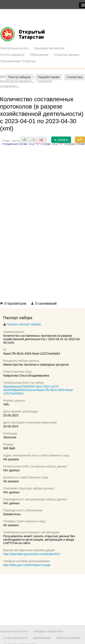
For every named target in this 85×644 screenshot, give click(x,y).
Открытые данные (67, 55)
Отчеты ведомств (12, 55)
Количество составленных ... (17, 81)
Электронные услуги (14, 48)
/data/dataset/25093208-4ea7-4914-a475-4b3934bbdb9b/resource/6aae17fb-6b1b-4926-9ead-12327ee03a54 (38, 390)
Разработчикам (49, 77)
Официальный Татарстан (18, 61)
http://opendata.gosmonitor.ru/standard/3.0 (32, 554)
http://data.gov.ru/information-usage (27, 565)
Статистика (74, 77)
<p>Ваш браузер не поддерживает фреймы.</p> (42, 218)
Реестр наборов (19, 77)
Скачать (61, 140)
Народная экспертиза (49, 48)
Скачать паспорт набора (22, 324)
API (80, 140)
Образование (39, 55)
